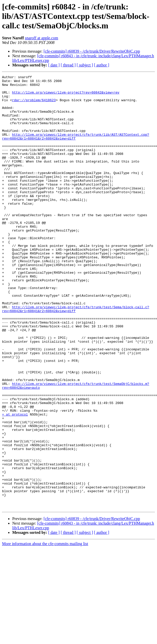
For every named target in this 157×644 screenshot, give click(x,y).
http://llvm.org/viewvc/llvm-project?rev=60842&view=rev (66, 96)
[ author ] (102, 65)
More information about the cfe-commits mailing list (45, 630)
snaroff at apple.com (41, 38)
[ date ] (54, 65)
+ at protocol (15, 482)
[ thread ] (68, 65)
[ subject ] (85, 65)
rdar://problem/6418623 (34, 105)
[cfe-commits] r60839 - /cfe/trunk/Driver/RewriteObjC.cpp (92, 51)
